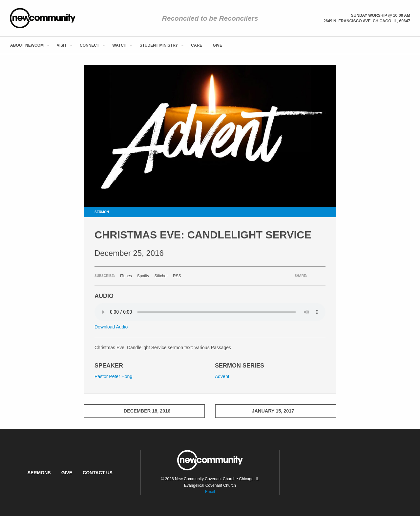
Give (217, 45)
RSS (177, 276)
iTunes (126, 276)
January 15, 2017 (276, 411)
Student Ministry (159, 45)
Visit (62, 45)
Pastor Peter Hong (113, 376)
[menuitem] (28, 45)
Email (210, 492)
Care (197, 45)
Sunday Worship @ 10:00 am (381, 15)
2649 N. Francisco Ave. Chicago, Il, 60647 (367, 21)
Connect (89, 45)
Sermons (39, 473)
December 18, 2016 (144, 411)
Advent (222, 376)
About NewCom (27, 45)
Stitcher (161, 276)
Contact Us (98, 473)
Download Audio (111, 327)
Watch (119, 45)
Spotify (143, 276)
